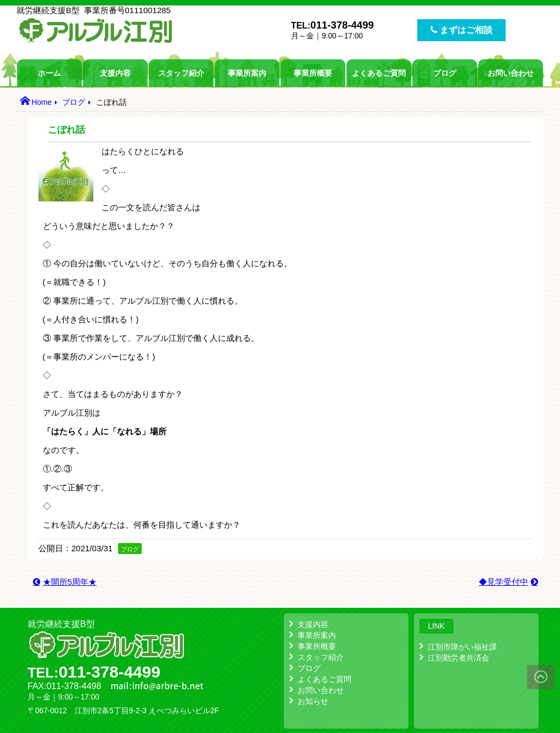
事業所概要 (313, 73)
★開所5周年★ (70, 582)
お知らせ (313, 701)
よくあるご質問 (379, 73)
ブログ (445, 73)
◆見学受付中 (503, 582)
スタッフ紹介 (181, 73)
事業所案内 (247, 73)
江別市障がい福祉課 (462, 647)
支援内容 (115, 73)
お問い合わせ (511, 73)
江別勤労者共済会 (458, 658)
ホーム (49, 73)
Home (41, 102)
